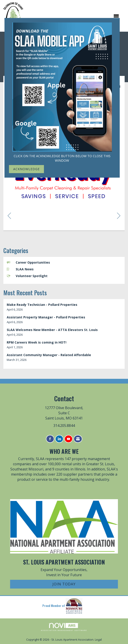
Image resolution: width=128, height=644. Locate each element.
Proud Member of (62, 606)
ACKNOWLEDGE (26, 169)
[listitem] (64, 307)
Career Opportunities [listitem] (28, 262)
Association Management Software (64, 627)
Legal (98, 640)
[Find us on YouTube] (68, 439)
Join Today (64, 584)
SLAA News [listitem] (20, 269)
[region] (119, 215)
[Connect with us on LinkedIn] (59, 439)
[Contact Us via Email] (78, 439)
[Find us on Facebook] (50, 439)
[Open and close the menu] (74, 16)
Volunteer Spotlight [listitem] (27, 276)
